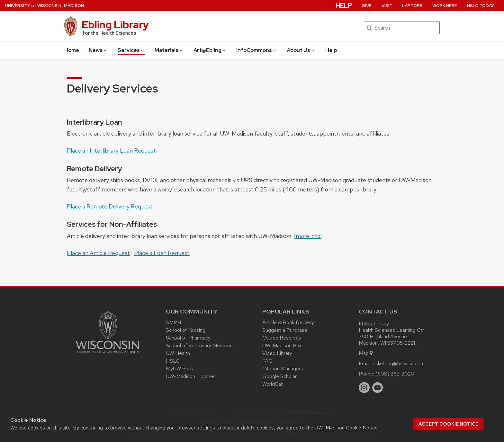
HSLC (173, 361)
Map (366, 353)
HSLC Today (481, 6)
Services (131, 50)
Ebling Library (115, 25)
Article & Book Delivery (288, 322)
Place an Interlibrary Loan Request (111, 150)
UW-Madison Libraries (191, 376)
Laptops (412, 6)
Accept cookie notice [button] (448, 424)
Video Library (277, 353)
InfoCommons (257, 50)
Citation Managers (283, 369)
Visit (387, 6)
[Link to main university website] (107, 354)
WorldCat (273, 384)
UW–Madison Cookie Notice (346, 428)
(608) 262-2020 (395, 374)
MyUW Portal (181, 369)
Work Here (445, 6)
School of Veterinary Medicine (199, 345)
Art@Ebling (210, 50)
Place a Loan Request (162, 253)
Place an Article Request (98, 253)
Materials (169, 50)
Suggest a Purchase (285, 330)
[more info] (308, 236)
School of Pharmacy (188, 338)
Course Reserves (282, 338)
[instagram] (364, 388)
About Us (301, 50)
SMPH (173, 322)
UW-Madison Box (282, 345)
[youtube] (378, 388)
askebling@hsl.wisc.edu (398, 363)
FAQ (267, 361)
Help (331, 50)
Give (367, 6)
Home (72, 50)
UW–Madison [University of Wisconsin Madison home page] (45, 6)
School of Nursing (186, 330)
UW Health (178, 353)
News (98, 50)
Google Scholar (279, 376)
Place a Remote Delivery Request (110, 206)
